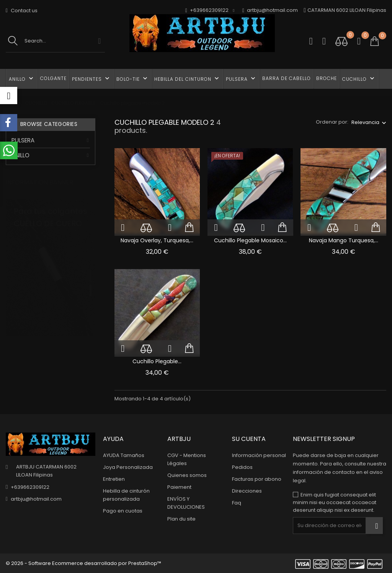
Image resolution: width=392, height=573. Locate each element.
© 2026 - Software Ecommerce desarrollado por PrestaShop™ (83, 563)
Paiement (179, 487)
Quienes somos (187, 475)
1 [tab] (91, 269)
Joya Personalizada (128, 467)
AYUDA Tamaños (124, 455)
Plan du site (181, 519)
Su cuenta (249, 439)
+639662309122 (30, 487)
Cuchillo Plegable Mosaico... (250, 240)
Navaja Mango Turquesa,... (344, 240)
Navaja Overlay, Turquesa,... (157, 240)
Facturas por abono (257, 479)
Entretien (114, 479)
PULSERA (241, 78)
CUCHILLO (359, 78)
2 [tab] (91, 283)
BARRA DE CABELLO (287, 78)
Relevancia (365, 122)
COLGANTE (53, 78)
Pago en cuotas (123, 511)
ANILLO (22, 78)
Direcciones (247, 491)
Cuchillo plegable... (157, 361)
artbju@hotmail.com (270, 11)
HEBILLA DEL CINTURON (187, 78)
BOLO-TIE (133, 78)
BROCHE (327, 78)
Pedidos (242, 467)
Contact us (22, 11)
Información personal (259, 455)
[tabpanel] (51, 277)
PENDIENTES (91, 78)
